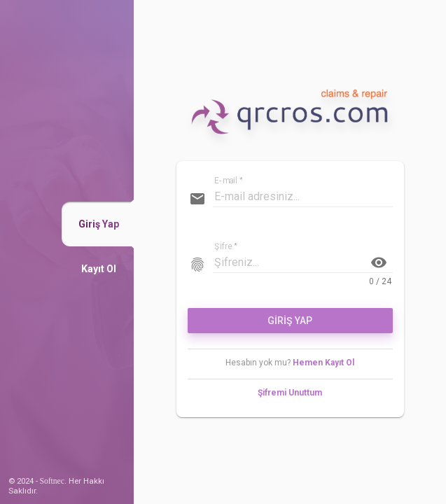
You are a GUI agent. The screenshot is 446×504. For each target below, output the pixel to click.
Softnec (52, 481)
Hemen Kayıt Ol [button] (323, 363)
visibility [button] (379, 262)
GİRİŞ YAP (290, 321)
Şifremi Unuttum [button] (290, 393)
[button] (99, 224)
